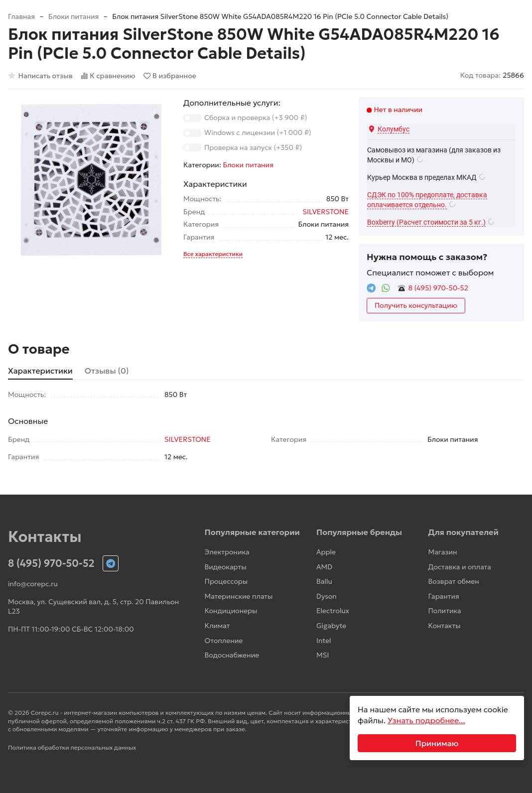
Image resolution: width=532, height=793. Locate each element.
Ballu (324, 581)
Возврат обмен (454, 581)
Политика (445, 611)
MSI (323, 655)
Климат (217, 626)
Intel (324, 641)
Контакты (445, 626)
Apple (326, 552)
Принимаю (437, 743)
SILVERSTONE (326, 212)
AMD (324, 567)
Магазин (443, 552)
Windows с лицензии (258, 132)
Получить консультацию (416, 305)
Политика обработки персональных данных (72, 747)
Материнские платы (239, 596)
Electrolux (333, 611)
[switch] (192, 118)
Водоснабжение (232, 655)
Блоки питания (73, 16)
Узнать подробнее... (426, 720)
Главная (21, 16)
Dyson (327, 596)
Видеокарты (226, 567)
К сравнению (108, 76)
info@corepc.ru (33, 584)
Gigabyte (331, 626)
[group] (91, 180)
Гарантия (444, 596)
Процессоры (226, 581)
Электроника (227, 552)
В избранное (170, 76)
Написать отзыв (40, 76)
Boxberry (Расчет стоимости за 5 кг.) (426, 222)
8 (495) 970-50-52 (438, 288)
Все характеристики (213, 254)
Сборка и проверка (256, 118)
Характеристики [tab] (40, 371)
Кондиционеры (231, 611)
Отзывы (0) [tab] (107, 371)
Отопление (224, 641)
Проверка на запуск (253, 147)
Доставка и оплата (460, 567)
